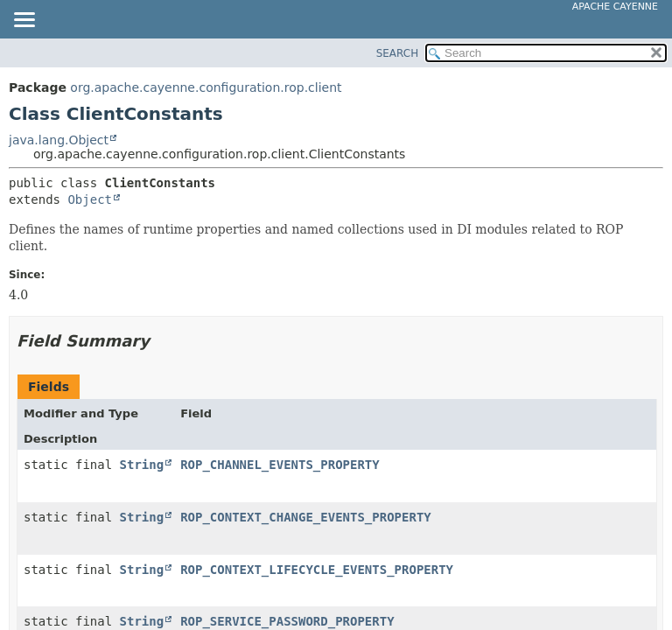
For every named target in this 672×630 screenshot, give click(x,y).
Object (90, 199)
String (142, 465)
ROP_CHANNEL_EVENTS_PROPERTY (280, 465)
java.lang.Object (59, 140)
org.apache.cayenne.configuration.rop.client (206, 87)
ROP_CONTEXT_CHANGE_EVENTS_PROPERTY (306, 517)
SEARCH (398, 53)
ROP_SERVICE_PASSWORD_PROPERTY (287, 621)
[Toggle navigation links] (24, 21)
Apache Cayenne (615, 7)
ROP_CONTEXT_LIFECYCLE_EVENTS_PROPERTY (317, 570)
